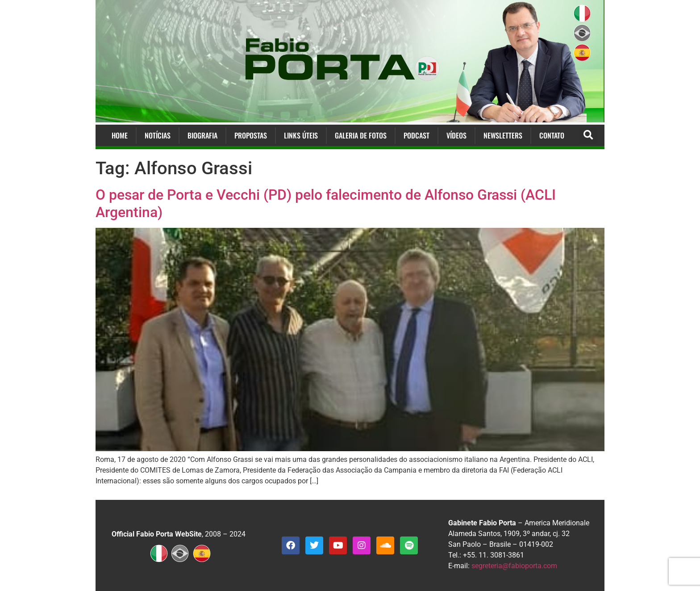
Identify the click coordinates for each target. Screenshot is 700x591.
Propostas (251, 135)
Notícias (158, 135)
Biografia (202, 135)
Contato (552, 135)
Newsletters (503, 135)
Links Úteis (301, 135)
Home (120, 135)
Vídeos (456, 135)
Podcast (417, 135)
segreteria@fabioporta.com (514, 566)
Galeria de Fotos (361, 135)
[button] (588, 136)
